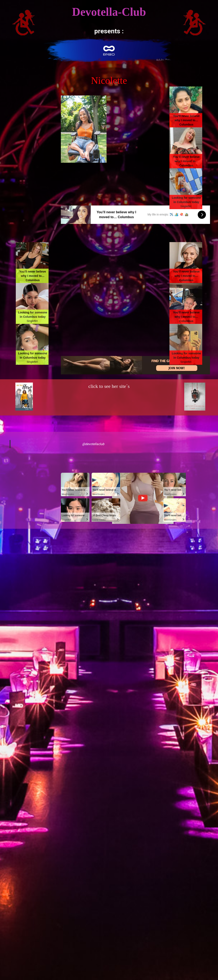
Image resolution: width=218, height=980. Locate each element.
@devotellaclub (93, 444)
